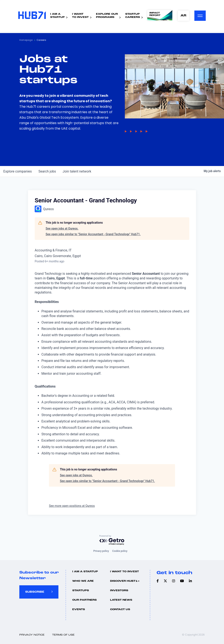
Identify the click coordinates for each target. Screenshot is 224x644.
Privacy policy (101, 551)
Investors (119, 591)
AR (182, 16)
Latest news (121, 600)
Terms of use (63, 635)
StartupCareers (131, 16)
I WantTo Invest (79, 16)
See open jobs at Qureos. (62, 228)
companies (18, 171)
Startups (81, 591)
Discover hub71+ (125, 581)
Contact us (120, 609)
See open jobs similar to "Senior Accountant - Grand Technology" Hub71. (93, 234)
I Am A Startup (85, 572)
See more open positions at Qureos (72, 506)
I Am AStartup (56, 16)
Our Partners (84, 600)
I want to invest (125, 572)
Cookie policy (120, 551)
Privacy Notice (32, 635)
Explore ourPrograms (105, 16)
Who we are (83, 581)
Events (79, 609)
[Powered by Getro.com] (112, 540)
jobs (47, 171)
